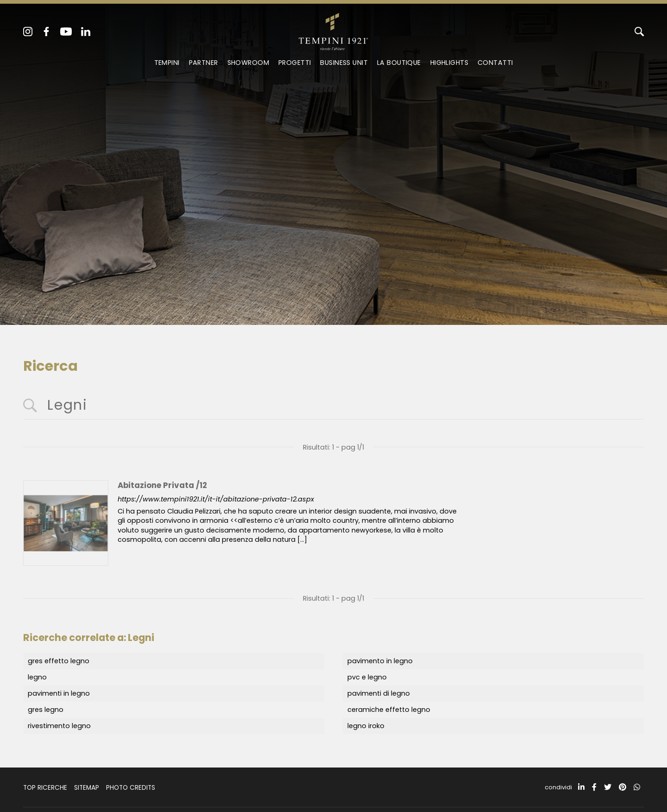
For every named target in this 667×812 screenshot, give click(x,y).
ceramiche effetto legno (389, 710)
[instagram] (28, 32)
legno (37, 677)
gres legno (46, 710)
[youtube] (66, 32)
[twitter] (608, 787)
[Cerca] (639, 32)
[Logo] (333, 30)
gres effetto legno (59, 661)
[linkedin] (86, 32)
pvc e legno (367, 677)
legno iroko (366, 726)
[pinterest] (623, 787)
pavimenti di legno (379, 693)
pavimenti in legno (59, 693)
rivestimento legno (59, 726)
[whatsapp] (637, 787)
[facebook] (46, 32)
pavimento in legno (380, 661)
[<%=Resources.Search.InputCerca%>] (333, 406)
